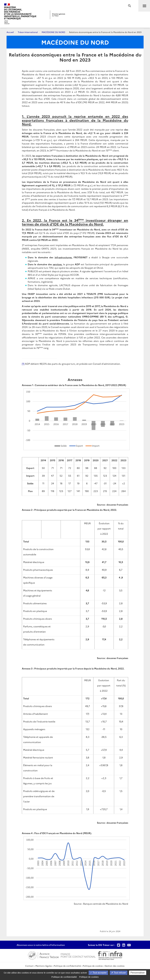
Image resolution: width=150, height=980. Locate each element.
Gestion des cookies (115, 966)
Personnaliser (138, 973)
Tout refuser (119, 973)
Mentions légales (44, 966)
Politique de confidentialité (67, 966)
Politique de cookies (93, 966)
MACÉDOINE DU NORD (53, 32)
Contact (29, 966)
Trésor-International (28, 32)
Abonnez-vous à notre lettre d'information (41, 945)
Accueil (10, 32)
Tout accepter (98, 973)
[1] (23, 364)
